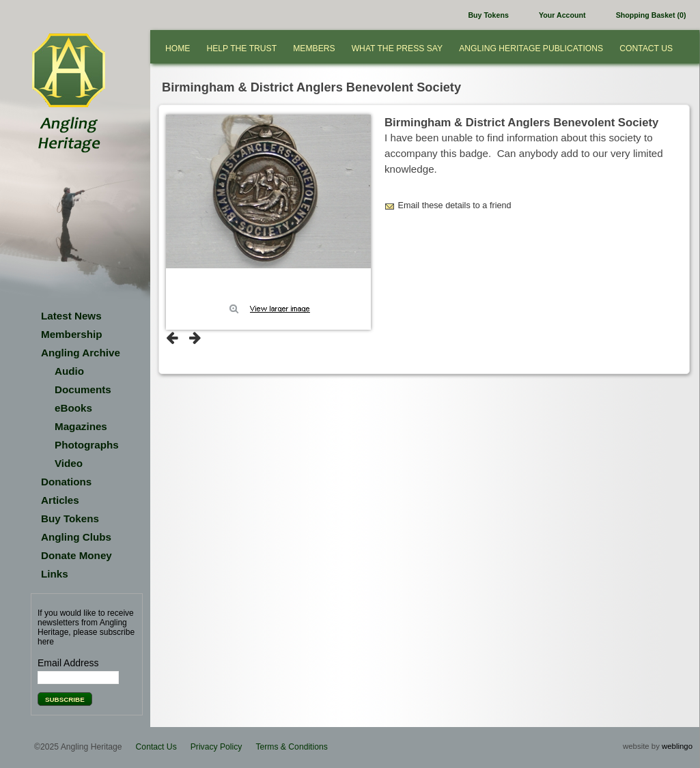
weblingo (677, 746)
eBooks (73, 408)
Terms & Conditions (291, 747)
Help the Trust (241, 48)
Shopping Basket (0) (651, 15)
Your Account (562, 15)
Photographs (87, 445)
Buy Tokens (488, 15)
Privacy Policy (216, 747)
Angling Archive (81, 353)
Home (178, 48)
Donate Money (76, 555)
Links (55, 574)
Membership (71, 334)
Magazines (81, 426)
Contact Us (646, 48)
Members (314, 48)
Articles (60, 500)
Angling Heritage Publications (531, 48)
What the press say (397, 48)
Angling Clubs (76, 537)
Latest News (71, 316)
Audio (69, 371)
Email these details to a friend (455, 205)
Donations (66, 482)
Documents (83, 389)
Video (69, 463)
